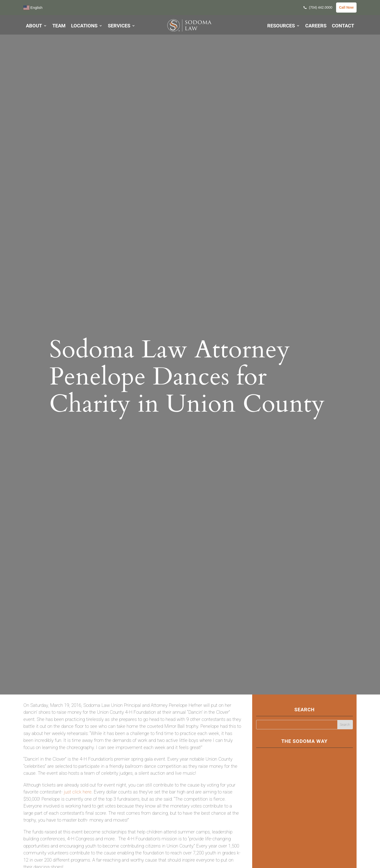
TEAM (59, 26)
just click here (78, 792)
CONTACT (343, 26)
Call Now (346, 7)
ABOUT (34, 26)
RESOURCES (281, 26)
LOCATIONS (84, 26)
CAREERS (316, 26)
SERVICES (119, 26)
